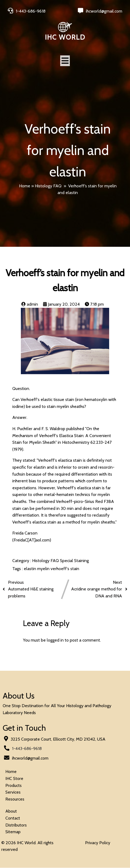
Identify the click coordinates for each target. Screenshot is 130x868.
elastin (30, 569)
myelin (44, 569)
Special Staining (74, 561)
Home (25, 186)
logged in (55, 640)
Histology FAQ (48, 186)
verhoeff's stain (65, 569)
